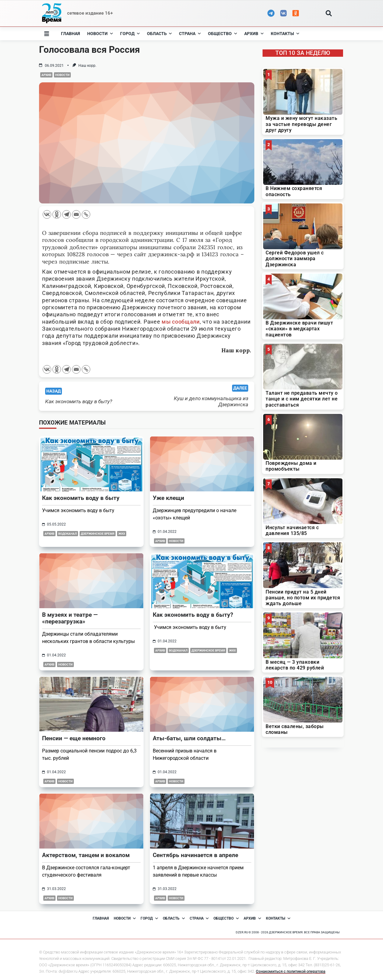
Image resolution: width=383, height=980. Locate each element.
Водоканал (68, 534)
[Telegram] (66, 214)
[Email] (76, 214)
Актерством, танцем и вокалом (86, 855)
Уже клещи (168, 498)
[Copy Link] (86, 214)
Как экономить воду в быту (81, 498)
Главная (70, 34)
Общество (222, 34)
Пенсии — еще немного (74, 738)
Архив (254, 34)
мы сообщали (181, 322)
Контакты (285, 34)
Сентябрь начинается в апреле (195, 855)
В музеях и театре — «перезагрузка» (70, 618)
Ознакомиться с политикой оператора (291, 971)
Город (130, 34)
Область (159, 34)
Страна (190, 34)
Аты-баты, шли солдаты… (189, 738)
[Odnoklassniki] (57, 214)
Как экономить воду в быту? (193, 615)
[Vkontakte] (47, 214)
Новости (100, 34)
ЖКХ (122, 534)
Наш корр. (87, 66)
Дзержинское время (98, 534)
